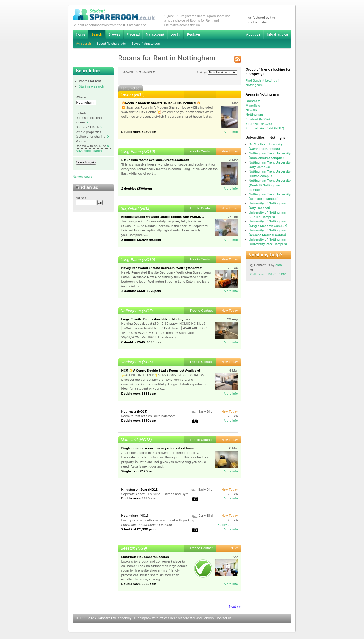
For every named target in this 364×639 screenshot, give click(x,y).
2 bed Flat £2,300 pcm (138, 529)
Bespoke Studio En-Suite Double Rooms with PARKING (163, 217)
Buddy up (225, 525)
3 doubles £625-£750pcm (141, 240)
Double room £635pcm (139, 584)
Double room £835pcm (139, 394)
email (279, 265)
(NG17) (265, 128)
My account (155, 34)
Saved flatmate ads (145, 44)
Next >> (235, 607)
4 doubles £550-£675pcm (141, 291)
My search (83, 44)
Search (97, 35)
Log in (175, 34)
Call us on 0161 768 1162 (268, 274)
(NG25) (259, 124)
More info (231, 132)
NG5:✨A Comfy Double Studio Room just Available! (161, 371)
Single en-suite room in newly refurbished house (158, 448)
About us (253, 34)
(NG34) (258, 119)
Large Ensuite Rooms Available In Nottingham (156, 319)
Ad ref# (81, 198)
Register (194, 34)
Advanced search (89, 151)
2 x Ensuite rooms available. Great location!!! (155, 160)
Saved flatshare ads (111, 44)
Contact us (224, 618)
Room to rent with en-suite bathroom (148, 416)
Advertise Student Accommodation (133, 34)
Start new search (92, 86)
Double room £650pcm (139, 498)
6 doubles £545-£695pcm (141, 342)
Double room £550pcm (139, 421)
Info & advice (277, 34)
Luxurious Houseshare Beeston (145, 557)
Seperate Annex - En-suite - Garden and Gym (155, 494)
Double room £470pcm (139, 132)
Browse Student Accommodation (114, 34)
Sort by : (217, 72)
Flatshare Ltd (106, 618)
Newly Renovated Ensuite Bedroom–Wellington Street (162, 268)
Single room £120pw (137, 471)
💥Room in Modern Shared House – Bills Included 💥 (161, 103)
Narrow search (84, 177)
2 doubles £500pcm (137, 189)
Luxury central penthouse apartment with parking (158, 520)
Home (80, 34)
